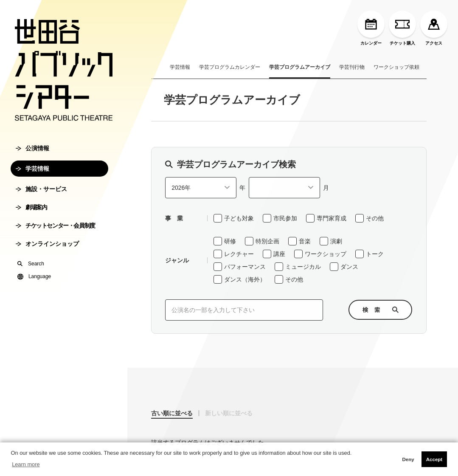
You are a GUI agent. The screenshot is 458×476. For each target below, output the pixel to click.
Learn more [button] (26, 464)
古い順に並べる (172, 413)
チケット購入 (402, 28)
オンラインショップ (47, 244)
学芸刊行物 (352, 67)
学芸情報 (32, 169)
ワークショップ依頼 (396, 67)
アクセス (434, 28)
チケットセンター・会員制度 (55, 225)
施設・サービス (41, 189)
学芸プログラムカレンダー (230, 67)
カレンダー (371, 28)
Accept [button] (434, 459)
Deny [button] (408, 459)
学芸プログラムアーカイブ (300, 67)
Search (31, 264)
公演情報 (32, 148)
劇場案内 (31, 207)
